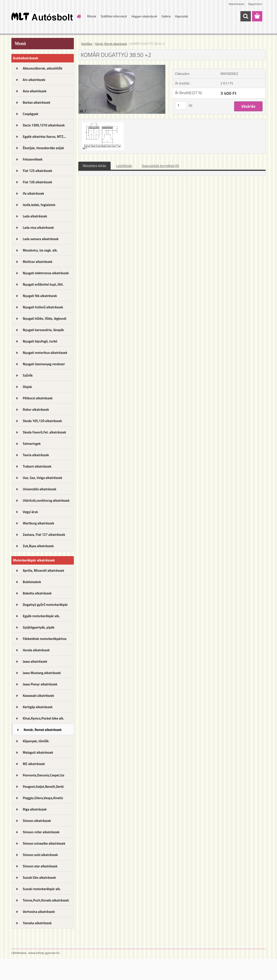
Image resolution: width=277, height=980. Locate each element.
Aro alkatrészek (34, 80)
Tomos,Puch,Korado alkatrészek (46, 900)
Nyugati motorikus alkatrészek (45, 353)
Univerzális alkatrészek (39, 489)
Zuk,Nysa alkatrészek (38, 546)
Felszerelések (33, 159)
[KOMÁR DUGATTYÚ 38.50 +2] (122, 67)
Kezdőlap (87, 44)
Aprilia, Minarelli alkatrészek (43, 570)
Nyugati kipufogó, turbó (40, 341)
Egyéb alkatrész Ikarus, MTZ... (44, 137)
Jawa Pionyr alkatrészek (40, 684)
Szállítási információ (114, 16)
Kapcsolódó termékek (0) (160, 166)
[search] (246, 16)
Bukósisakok (32, 582)
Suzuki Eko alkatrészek (39, 878)
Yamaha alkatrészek (37, 923)
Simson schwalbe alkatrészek (44, 843)
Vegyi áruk (30, 512)
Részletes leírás (94, 166)
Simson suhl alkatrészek (40, 855)
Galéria (166, 16)
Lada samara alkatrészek (41, 239)
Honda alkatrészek (36, 650)
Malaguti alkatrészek (38, 752)
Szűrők (28, 375)
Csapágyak (31, 114)
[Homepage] (79, 16)
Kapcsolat (182, 16)
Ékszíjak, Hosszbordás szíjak (43, 148)
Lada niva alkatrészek (38, 228)
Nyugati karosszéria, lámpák (43, 330)
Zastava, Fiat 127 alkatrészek (44, 535)
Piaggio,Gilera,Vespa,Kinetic (43, 798)
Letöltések (124, 166)
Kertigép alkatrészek (38, 707)
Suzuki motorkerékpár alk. (42, 889)
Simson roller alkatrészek (41, 832)
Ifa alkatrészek (33, 193)
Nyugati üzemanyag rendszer (44, 364)
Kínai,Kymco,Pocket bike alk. (43, 718)
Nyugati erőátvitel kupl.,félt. (43, 284)
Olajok (27, 387)
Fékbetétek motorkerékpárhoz (45, 639)
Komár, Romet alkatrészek (43, 730)
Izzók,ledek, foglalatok (39, 205)
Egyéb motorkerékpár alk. (41, 616)
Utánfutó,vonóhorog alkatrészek (46, 500)
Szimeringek (32, 444)
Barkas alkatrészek (36, 102)
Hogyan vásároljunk (144, 16)
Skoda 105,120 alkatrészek (42, 421)
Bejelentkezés (237, 4)
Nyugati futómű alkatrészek (43, 307)
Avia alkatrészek (35, 91)
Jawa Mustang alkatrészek (42, 673)
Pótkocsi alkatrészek (38, 398)
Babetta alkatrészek (37, 593)
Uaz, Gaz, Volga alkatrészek (42, 478)
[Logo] (42, 17)
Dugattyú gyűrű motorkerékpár (45, 605)
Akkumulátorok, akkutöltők (42, 68)
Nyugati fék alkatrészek (40, 296)
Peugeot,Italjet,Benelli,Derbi (43, 787)
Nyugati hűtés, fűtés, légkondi (44, 319)
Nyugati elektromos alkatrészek (46, 273)
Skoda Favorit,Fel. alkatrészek (44, 432)
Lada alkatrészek (35, 216)
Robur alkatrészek (36, 410)
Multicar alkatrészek (38, 262)
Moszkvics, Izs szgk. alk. (40, 250)
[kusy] (181, 105)
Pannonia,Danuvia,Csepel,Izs (43, 775)
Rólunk (92, 16)
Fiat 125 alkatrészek (37, 171)
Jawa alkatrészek (35, 661)
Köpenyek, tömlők (36, 741)
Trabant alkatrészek (37, 466)
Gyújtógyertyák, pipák (39, 627)
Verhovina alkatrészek (39, 912)
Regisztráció (255, 4)
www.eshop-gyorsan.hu (44, 953)
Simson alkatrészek (37, 821)
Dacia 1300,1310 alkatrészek (44, 125)
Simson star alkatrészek (40, 866)
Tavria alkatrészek (36, 455)
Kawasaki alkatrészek (38, 696)
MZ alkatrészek (34, 764)
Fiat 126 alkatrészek (37, 182)
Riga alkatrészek (35, 809)
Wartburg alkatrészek (38, 523)
